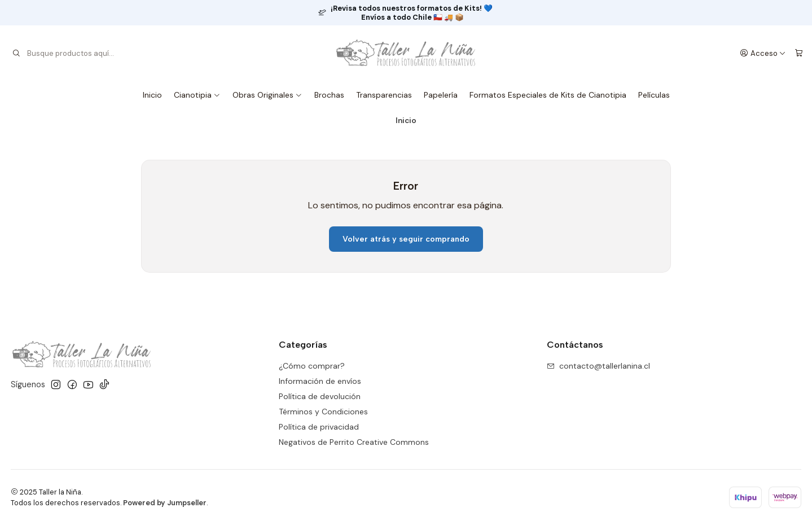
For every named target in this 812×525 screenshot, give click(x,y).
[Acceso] (763, 53)
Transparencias (384, 95)
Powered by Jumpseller (165, 503)
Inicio (152, 95)
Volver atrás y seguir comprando (406, 239)
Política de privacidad (319, 427)
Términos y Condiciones (323, 412)
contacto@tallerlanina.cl (598, 366)
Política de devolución (320, 396)
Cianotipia (197, 95)
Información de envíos (320, 381)
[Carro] (799, 53)
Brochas (329, 95)
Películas (654, 95)
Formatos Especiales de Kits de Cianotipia (548, 95)
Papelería (441, 95)
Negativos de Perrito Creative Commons (354, 442)
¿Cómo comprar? (312, 366)
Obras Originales (267, 95)
